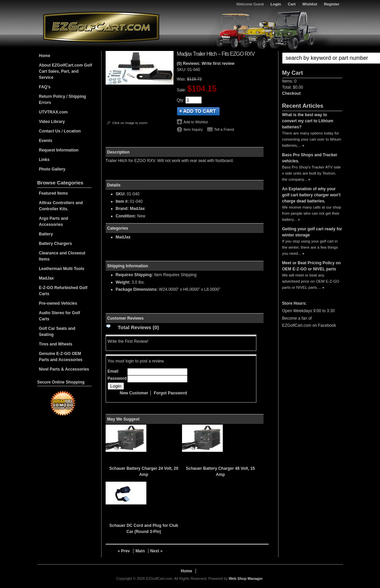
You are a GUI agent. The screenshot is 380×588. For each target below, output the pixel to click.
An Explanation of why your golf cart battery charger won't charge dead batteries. (311, 195)
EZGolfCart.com (101, 27)
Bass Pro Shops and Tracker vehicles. (310, 158)
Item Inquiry (193, 129)
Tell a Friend (224, 129)
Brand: (122, 209)
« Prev (124, 551)
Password (117, 378)
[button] (312, 58)
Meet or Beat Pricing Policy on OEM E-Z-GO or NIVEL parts (312, 266)
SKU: (182, 70)
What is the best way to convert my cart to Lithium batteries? (308, 121)
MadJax (138, 209)
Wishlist (310, 4)
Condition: (126, 216)
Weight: (123, 282)
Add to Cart (198, 111)
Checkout (292, 93)
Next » (157, 551)
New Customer (134, 393)
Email (113, 371)
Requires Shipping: (134, 275)
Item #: (123, 201)
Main (140, 551)
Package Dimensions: (137, 289)
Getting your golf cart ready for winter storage (312, 232)
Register (332, 4)
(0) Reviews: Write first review (206, 64)
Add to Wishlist (196, 122)
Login (276, 4)
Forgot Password (170, 393)
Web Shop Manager (246, 578)
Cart (292, 4)
